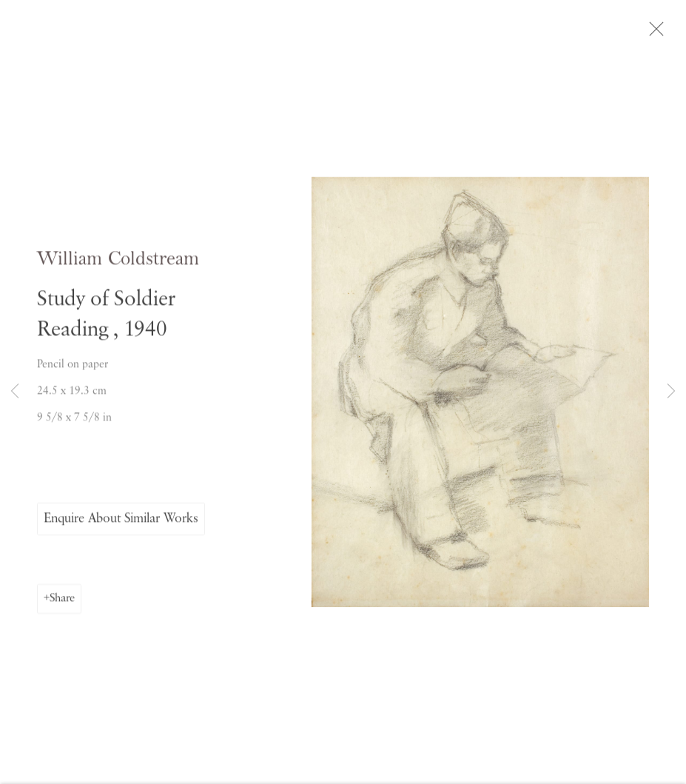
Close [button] (658, 33)
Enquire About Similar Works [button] (121, 522)
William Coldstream (118, 262)
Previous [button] (15, 392)
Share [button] (62, 602)
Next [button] (671, 392)
